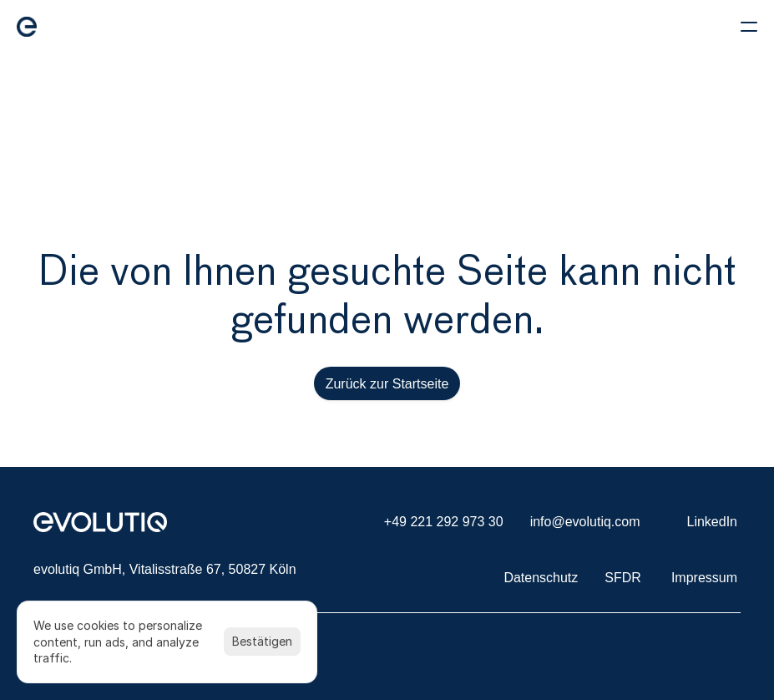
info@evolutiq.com (585, 522)
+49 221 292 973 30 (444, 522)
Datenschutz (541, 578)
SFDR (623, 578)
